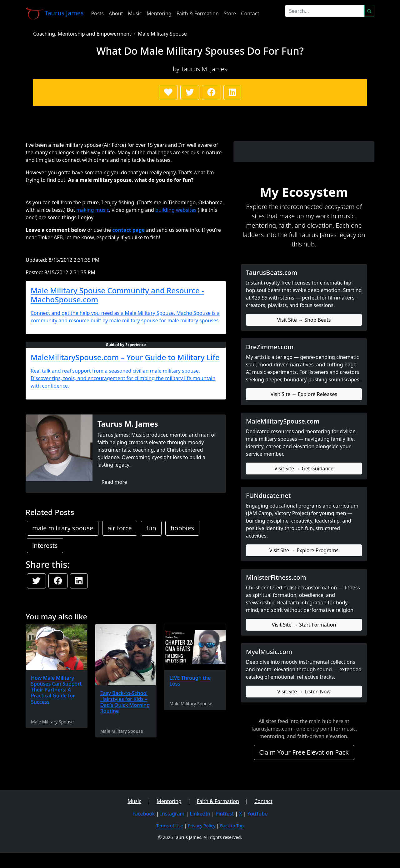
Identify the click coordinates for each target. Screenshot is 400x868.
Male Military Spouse (162, 34)
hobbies (182, 528)
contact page (128, 230)
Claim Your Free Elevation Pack (304, 752)
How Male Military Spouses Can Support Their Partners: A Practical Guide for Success (56, 690)
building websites (176, 210)
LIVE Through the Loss (190, 681)
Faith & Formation (198, 13)
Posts (97, 13)
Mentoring (159, 13)
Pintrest (225, 814)
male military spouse (63, 528)
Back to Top (232, 826)
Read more (114, 482)
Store (230, 13)
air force (120, 528)
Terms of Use (170, 826)
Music (135, 13)
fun (151, 528)
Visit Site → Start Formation (304, 625)
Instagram (172, 814)
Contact (250, 13)
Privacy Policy (202, 826)
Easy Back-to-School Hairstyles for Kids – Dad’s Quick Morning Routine (125, 702)
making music (93, 210)
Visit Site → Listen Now (304, 692)
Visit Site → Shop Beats (304, 320)
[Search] (325, 11)
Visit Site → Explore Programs (304, 550)
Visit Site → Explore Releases (304, 394)
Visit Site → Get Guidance (304, 469)
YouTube (258, 814)
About (116, 13)
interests (45, 546)
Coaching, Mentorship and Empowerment (82, 34)
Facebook (144, 814)
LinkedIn (200, 814)
